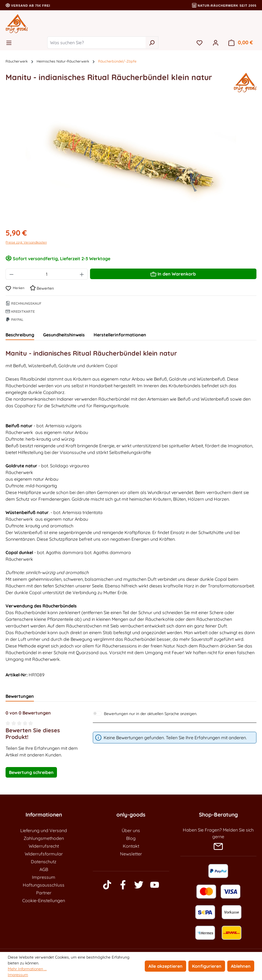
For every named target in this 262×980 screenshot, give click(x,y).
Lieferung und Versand (44, 830)
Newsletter (131, 854)
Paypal (14, 319)
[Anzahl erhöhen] (82, 274)
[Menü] (11, 43)
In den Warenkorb (173, 273)
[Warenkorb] (241, 43)
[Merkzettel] (199, 43)
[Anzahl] (47, 274)
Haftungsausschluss (44, 885)
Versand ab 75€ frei (28, 6)
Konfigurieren (207, 966)
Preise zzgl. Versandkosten (26, 242)
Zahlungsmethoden (44, 838)
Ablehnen (241, 966)
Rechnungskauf (23, 303)
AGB (44, 869)
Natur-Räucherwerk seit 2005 (224, 6)
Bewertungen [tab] (20, 696)
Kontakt (131, 846)
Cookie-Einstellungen (44, 900)
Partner (44, 893)
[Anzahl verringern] (11, 274)
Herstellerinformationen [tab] (120, 335)
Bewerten (42, 288)
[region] (131, 163)
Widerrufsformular (44, 854)
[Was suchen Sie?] (96, 43)
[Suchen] (152, 43)
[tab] (20, 335)
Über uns (131, 830)
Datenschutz (44, 862)
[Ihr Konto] (216, 43)
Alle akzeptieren (165, 966)
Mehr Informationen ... (27, 969)
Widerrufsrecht (44, 846)
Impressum (44, 877)
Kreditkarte (20, 311)
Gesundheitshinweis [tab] (64, 335)
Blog (131, 838)
